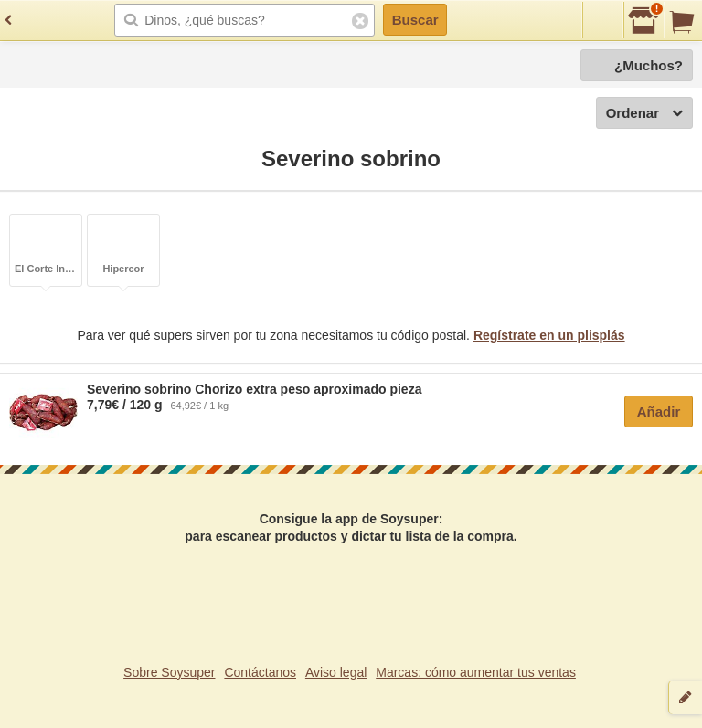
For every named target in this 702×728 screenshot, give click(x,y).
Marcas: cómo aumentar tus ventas (476, 672)
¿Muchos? (649, 65)
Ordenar (644, 114)
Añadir (659, 411)
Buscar (415, 20)
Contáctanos (260, 672)
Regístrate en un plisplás (549, 335)
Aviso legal (336, 672)
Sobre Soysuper (169, 672)
